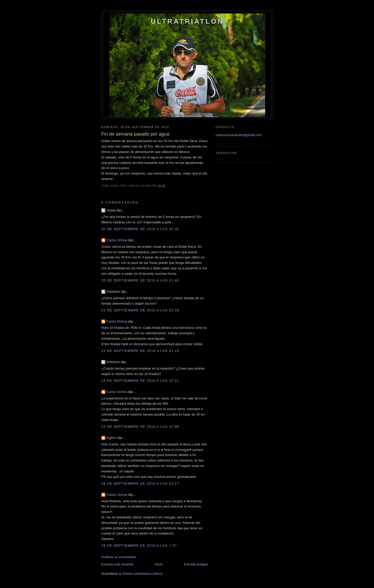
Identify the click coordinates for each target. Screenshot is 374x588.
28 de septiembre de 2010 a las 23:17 (140, 483)
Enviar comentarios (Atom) (143, 574)
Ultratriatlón (187, 21)
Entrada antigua (196, 564)
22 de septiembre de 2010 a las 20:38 (140, 310)
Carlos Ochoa (117, 240)
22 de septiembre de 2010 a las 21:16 (140, 351)
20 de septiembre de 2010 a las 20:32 (140, 229)
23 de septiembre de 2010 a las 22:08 (140, 427)
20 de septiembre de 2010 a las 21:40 (140, 280)
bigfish (111, 438)
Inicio (159, 564)
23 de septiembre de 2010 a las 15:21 (140, 381)
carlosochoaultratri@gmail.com (239, 135)
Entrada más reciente (117, 564)
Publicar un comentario (119, 557)
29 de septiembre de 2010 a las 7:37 (139, 546)
